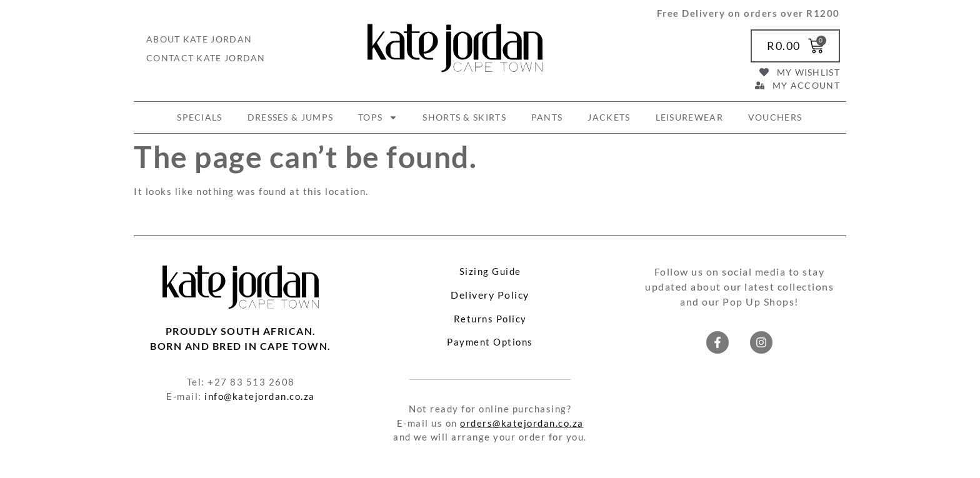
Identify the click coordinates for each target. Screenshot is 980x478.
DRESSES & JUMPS (291, 117)
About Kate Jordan (199, 39)
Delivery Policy (490, 295)
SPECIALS (199, 117)
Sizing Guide (490, 271)
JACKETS (609, 117)
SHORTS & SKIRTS (464, 117)
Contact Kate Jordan (206, 58)
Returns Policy (490, 319)
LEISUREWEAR (689, 117)
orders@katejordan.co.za (522, 423)
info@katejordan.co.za (260, 396)
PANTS (547, 117)
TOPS (378, 117)
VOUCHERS (775, 117)
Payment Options (490, 342)
